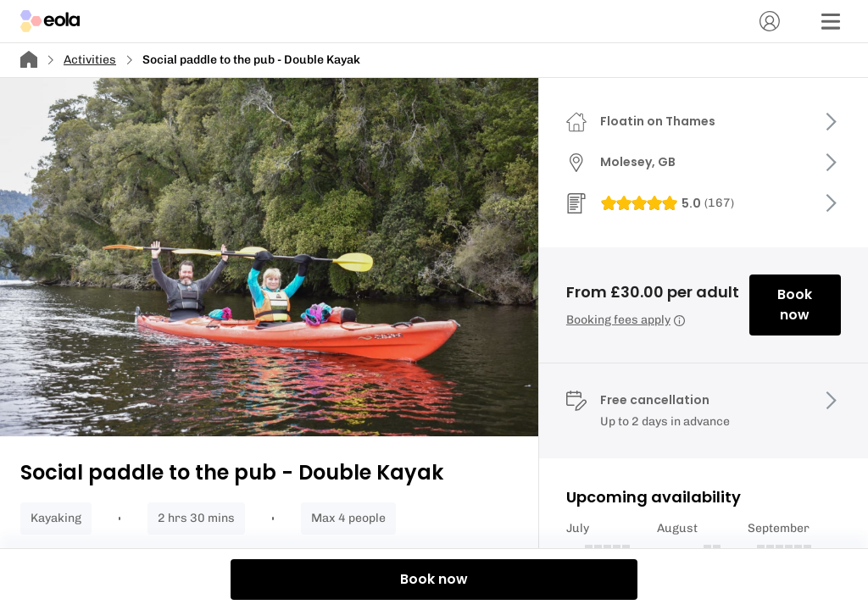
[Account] (770, 21)
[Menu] (831, 21)
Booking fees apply (626, 320)
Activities (90, 60)
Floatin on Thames (658, 121)
